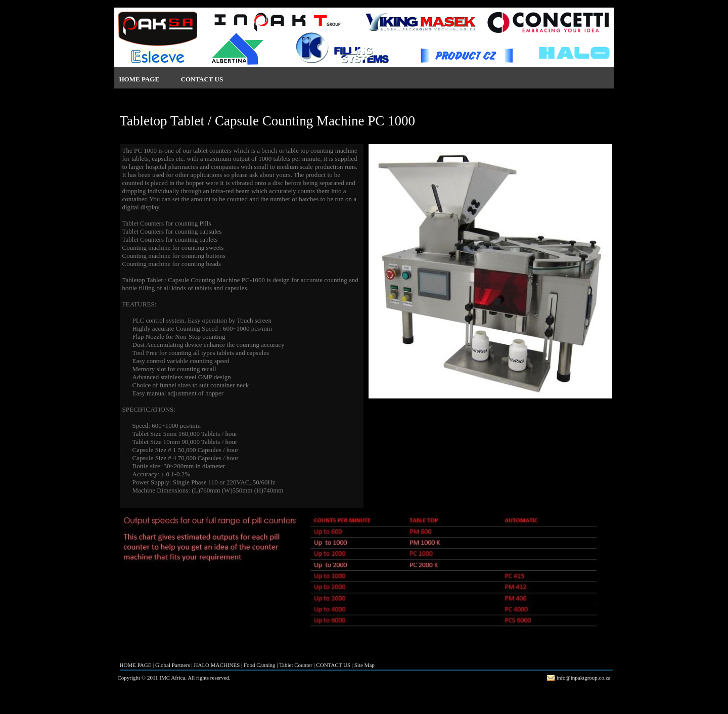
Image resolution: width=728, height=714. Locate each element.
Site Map (365, 665)
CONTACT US (202, 79)
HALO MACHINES (217, 665)
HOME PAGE (140, 79)
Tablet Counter (296, 665)
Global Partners (173, 665)
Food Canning (260, 665)
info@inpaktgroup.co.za (584, 678)
